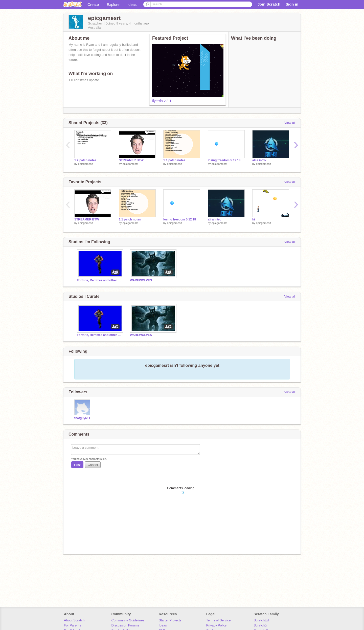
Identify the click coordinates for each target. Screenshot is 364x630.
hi (254, 219)
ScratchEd (261, 620)
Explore (113, 4)
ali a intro (259, 160)
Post (77, 465)
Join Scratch (269, 4)
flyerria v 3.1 (162, 101)
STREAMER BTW (131, 160)
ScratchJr (260, 625)
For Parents (73, 625)
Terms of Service (219, 620)
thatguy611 (82, 418)
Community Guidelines (128, 620)
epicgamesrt (86, 164)
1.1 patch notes (174, 160)
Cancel (93, 465)
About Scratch (74, 620)
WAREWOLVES (141, 280)
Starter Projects (170, 620)
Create (93, 4)
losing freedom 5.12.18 (224, 160)
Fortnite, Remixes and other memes (100, 280)
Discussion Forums (125, 625)
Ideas (132, 4)
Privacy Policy (217, 625)
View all (290, 123)
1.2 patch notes (85, 160)
